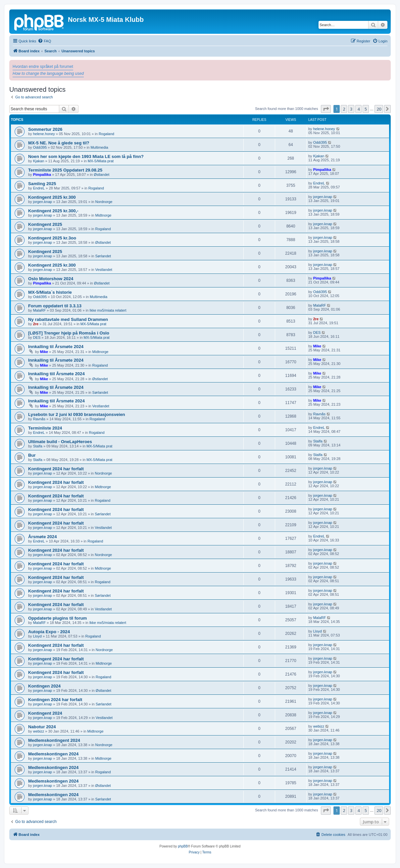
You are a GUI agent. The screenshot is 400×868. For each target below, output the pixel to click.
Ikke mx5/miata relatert (108, 310)
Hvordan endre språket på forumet (43, 67)
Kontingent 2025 (45, 224)
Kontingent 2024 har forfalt (56, 469)
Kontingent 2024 (45, 713)
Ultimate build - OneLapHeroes (60, 442)
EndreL (39, 188)
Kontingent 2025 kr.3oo (52, 238)
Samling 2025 (42, 184)
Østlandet (101, 175)
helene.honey (44, 134)
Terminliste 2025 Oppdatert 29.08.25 (65, 170)
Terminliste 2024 (45, 428)
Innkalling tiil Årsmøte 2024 (56, 374)
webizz (39, 731)
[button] (326, 109)
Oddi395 (40, 147)
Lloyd (37, 636)
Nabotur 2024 (42, 727)
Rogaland (106, 134)
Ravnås (39, 419)
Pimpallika (42, 175)
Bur (32, 455)
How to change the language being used (48, 74)
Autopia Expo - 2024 (49, 632)
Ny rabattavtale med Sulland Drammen (68, 319)
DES (37, 337)
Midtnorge (103, 215)
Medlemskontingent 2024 (54, 740)
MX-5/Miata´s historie (50, 292)
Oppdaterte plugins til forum (57, 618)
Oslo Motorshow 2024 (51, 279)
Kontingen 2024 (44, 686)
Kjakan (39, 161)
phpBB (183, 846)
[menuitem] (44, 41)
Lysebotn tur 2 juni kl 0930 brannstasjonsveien (77, 414)
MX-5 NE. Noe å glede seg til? (59, 143)
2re (36, 324)
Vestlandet (103, 270)
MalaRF (40, 310)
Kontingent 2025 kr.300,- (53, 211)
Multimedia (99, 147)
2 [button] (344, 109)
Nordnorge (104, 202)
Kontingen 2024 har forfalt (55, 700)
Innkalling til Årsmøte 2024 (56, 347)
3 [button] (351, 109)
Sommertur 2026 (45, 129)
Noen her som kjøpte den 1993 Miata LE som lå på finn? (86, 156)
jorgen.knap (43, 202)
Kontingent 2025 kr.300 (52, 197)
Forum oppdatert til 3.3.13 (55, 306)
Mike (44, 352)
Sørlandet (103, 256)
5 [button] (366, 109)
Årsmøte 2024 (43, 537)
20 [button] (379, 109)
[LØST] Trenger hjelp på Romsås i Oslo (69, 333)
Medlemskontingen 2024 (53, 754)
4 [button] (358, 109)
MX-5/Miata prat (101, 161)
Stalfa (38, 446)
